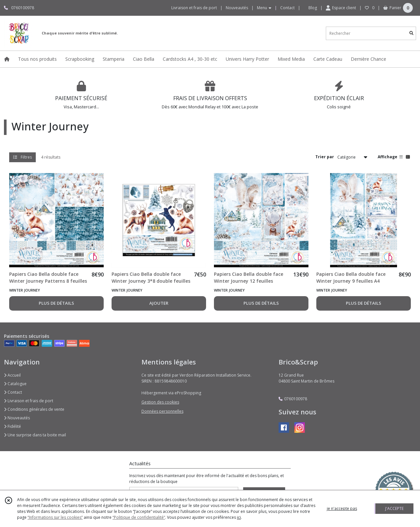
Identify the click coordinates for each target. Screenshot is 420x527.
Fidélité (12, 426)
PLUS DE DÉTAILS (56, 303)
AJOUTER (159, 303)
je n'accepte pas (342, 508)
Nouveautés (17, 418)
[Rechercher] (411, 33)
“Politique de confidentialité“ (139, 517)
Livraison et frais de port (29, 401)
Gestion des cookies (160, 402)
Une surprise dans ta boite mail (35, 435)
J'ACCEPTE (394, 508)
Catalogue (15, 384)
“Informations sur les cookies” (55, 517)
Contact (287, 8)
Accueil (12, 375)
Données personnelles (162, 411)
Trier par (325, 157)
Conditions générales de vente (34, 409)
